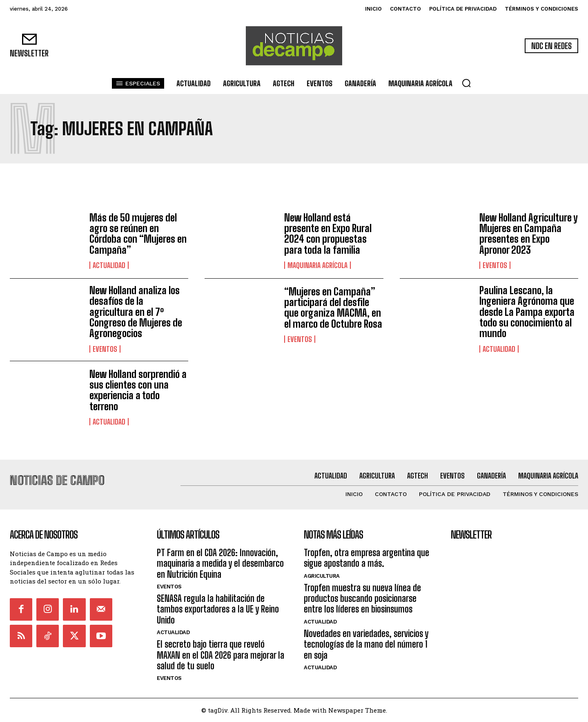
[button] (466, 83)
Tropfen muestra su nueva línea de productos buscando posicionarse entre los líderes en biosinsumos (362, 599)
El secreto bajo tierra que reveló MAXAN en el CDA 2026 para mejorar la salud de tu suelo (220, 655)
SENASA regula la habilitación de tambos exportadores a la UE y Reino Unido (218, 609)
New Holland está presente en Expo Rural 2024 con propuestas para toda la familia (328, 234)
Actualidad (109, 265)
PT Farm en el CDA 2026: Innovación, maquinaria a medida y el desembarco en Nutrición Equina (220, 563)
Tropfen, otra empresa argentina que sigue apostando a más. (366, 558)
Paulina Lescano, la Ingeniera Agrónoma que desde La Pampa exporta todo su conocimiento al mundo (527, 312)
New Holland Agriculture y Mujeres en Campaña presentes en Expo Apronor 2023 (529, 234)
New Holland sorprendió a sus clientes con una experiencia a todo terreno (138, 390)
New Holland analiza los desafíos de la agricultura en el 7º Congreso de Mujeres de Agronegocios (136, 312)
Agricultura (322, 576)
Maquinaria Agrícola (317, 265)
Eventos (495, 265)
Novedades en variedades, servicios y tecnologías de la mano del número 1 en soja (366, 644)
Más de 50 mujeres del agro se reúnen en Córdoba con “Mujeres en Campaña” (138, 234)
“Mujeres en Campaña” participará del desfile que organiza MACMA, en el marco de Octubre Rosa (333, 308)
